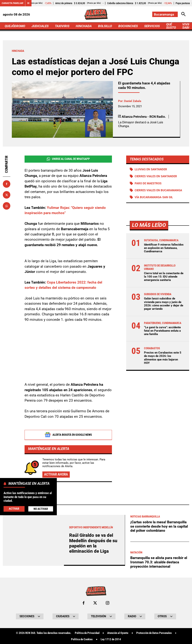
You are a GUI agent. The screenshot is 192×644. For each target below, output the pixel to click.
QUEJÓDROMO (15, 26)
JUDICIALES (40, 26)
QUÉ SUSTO (171, 26)
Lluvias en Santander (151, 169)
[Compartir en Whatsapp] (7, 206)
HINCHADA (84, 26)
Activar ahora (56, 475)
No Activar (41, 509)
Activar (14, 509)
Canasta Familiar (12, 3)
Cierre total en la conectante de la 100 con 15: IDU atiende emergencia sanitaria (164, 277)
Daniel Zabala (133, 101)
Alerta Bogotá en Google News (68, 435)
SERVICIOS (152, 26)
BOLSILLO (105, 26)
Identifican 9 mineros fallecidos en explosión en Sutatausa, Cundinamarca (164, 248)
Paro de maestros (148, 183)
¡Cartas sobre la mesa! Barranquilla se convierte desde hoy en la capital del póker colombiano (159, 631)
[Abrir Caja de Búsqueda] (183, 14)
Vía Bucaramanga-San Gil (154, 197)
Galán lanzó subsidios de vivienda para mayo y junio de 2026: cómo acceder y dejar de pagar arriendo (164, 304)
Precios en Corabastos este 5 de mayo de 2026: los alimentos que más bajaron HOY (163, 358)
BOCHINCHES (128, 26)
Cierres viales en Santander (156, 176)
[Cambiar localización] (165, 14)
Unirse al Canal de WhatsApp (68, 159)
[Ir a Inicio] (96, 14)
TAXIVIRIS (62, 26)
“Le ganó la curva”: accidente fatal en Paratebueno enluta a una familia (162, 331)
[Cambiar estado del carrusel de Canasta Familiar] (28, 3)
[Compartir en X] (7, 195)
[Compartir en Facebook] (7, 184)
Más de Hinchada (31, 609)
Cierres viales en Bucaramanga (158, 190)
